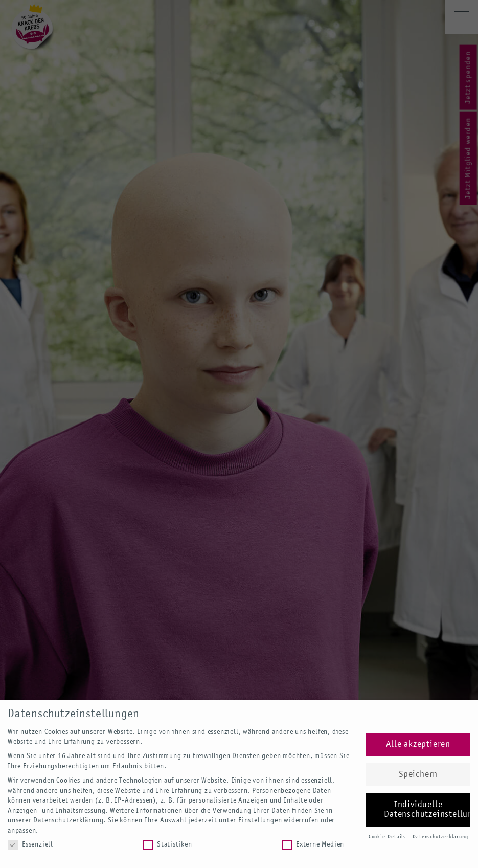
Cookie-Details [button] (388, 837)
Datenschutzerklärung (68, 820)
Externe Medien (313, 845)
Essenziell (30, 845)
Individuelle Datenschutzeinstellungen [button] (427, 810)
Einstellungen (260, 820)
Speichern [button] (418, 775)
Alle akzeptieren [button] (418, 744)
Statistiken (167, 845)
